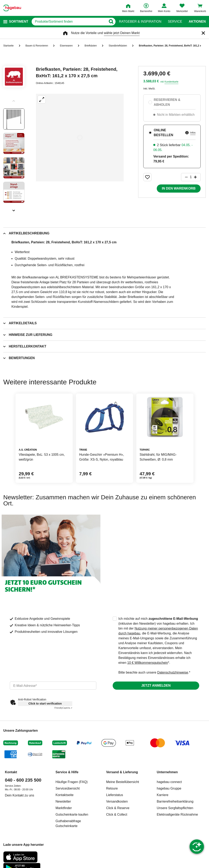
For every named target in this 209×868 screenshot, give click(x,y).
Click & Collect (117, 815)
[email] (53, 686)
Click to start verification (45, 704)
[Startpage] (12, 8)
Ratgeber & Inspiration (140, 22)
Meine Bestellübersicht (123, 782)
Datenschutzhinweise (173, 672)
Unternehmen (167, 772)
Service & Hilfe (67, 772)
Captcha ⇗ (63, 708)
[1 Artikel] (191, 177)
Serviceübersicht (68, 788)
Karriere (163, 795)
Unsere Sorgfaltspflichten (175, 808)
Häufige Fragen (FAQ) (72, 782)
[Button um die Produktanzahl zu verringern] (185, 177)
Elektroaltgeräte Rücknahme (177, 815)
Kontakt (11, 772)
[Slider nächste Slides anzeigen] (14, 209)
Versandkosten (117, 801)
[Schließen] (203, 33)
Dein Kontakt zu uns (19, 795)
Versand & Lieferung (122, 772)
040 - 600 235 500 (23, 780)
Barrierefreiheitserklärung (175, 801)
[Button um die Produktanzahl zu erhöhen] (197, 177)
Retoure (112, 788)
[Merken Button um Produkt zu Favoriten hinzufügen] (147, 177)
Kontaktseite (64, 795)
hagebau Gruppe (169, 788)
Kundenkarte (171, 82)
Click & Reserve (118, 808)
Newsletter (63, 801)
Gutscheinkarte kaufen (72, 815)
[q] (69, 22)
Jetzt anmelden (156, 685)
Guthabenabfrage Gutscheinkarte (68, 823)
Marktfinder (64, 808)
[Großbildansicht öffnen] (80, 138)
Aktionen (197, 22)
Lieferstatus (115, 795)
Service (175, 22)
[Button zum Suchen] (111, 22)
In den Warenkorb (179, 188)
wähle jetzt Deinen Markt (122, 33)
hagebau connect (169, 782)
